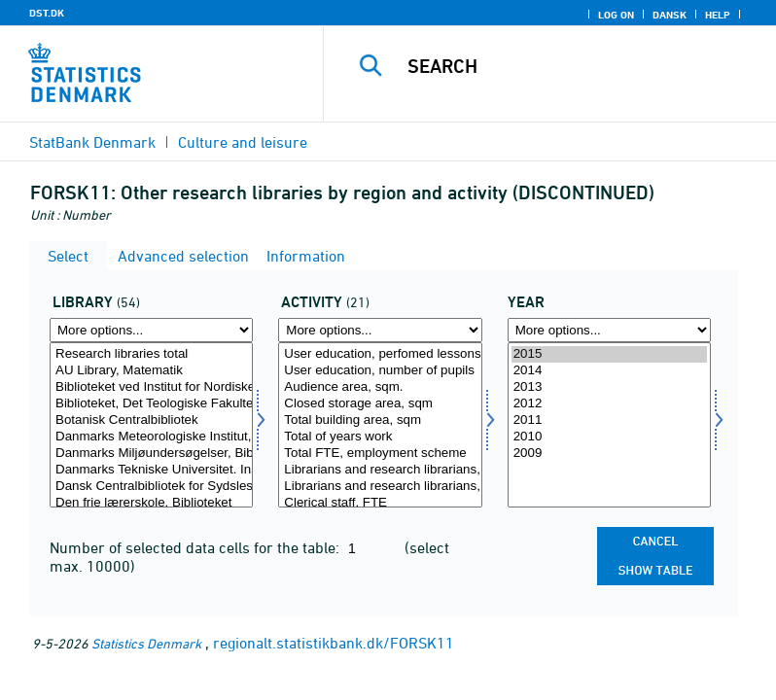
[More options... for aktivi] (380, 330)
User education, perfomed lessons (380, 354)
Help (718, 15)
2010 (609, 437)
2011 (609, 420)
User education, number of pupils (380, 371)
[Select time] (609, 425)
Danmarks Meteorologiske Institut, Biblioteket (151, 437)
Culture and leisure (243, 142)
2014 (609, 371)
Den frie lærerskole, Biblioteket (151, 503)
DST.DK (47, 13)
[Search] (579, 66)
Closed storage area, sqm (380, 404)
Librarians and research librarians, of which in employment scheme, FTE (380, 487)
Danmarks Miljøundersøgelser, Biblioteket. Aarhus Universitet (151, 454)
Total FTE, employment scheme (380, 454)
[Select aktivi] (380, 425)
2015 (609, 354)
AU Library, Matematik (151, 371)
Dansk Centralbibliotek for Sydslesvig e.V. (151, 487)
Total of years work (380, 437)
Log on (616, 15)
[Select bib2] (151, 425)
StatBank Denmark (92, 142)
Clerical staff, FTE (380, 503)
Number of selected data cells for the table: (196, 547)
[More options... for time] (609, 330)
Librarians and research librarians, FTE (380, 470)
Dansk (670, 15)
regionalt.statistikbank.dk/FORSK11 (334, 643)
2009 (609, 454)
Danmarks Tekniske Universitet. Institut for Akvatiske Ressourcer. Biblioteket (151, 470)
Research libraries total (151, 354)
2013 (609, 387)
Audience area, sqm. (380, 387)
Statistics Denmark (146, 643)
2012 (609, 404)
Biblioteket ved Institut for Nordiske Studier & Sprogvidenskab (151, 387)
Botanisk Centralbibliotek (151, 420)
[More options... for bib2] (151, 330)
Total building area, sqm (380, 420)
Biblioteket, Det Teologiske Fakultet (151, 404)
